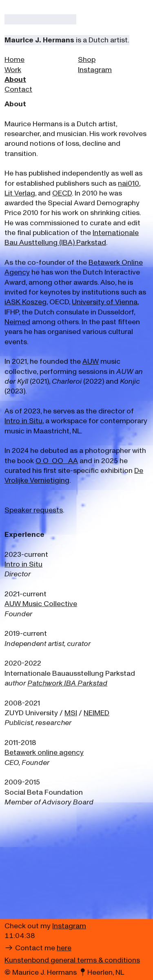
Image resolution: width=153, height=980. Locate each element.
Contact (18, 89)
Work (13, 70)
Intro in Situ (23, 421)
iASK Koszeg (25, 302)
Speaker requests (34, 510)
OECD (62, 193)
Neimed (17, 322)
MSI (71, 713)
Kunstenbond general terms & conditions (72, 960)
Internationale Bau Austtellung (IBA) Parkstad (72, 238)
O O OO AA (57, 461)
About (15, 80)
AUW (91, 361)
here (64, 948)
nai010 (129, 183)
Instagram (69, 926)
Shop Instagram (95, 65)
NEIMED (96, 713)
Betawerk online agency (44, 753)
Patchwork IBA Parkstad (67, 683)
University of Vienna (105, 302)
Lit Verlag (20, 193)
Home (14, 60)
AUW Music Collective (41, 604)
